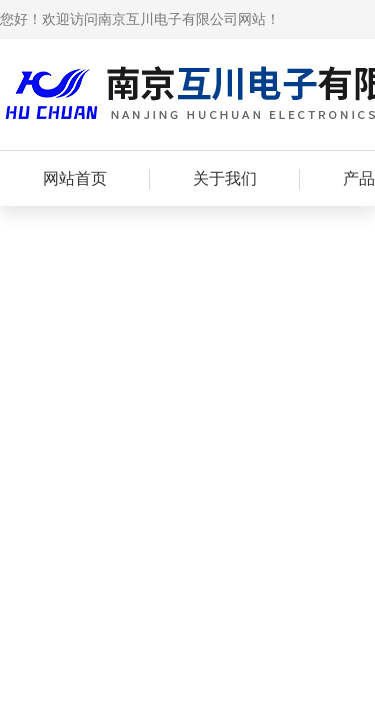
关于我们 (225, 178)
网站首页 (75, 178)
